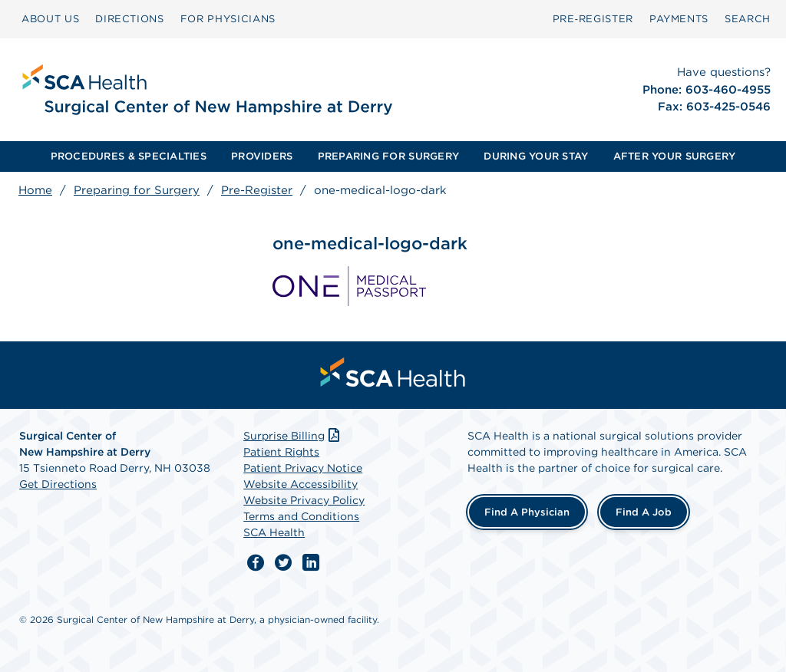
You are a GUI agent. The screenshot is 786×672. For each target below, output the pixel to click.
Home (35, 190)
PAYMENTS (679, 19)
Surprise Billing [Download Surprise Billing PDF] (293, 436)
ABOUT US (50, 19)
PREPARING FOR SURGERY (388, 156)
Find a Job (644, 512)
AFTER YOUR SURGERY (675, 156)
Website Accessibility (301, 484)
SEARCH (748, 19)
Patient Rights (281, 452)
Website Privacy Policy (304, 500)
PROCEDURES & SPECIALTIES (129, 156)
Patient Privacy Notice (303, 468)
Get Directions (58, 484)
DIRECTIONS (130, 19)
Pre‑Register (593, 19)
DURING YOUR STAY (536, 156)
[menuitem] (50, 19)
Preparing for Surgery (137, 190)
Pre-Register (257, 190)
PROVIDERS (262, 156)
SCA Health (274, 532)
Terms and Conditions (301, 516)
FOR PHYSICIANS (228, 19)
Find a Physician (527, 512)
